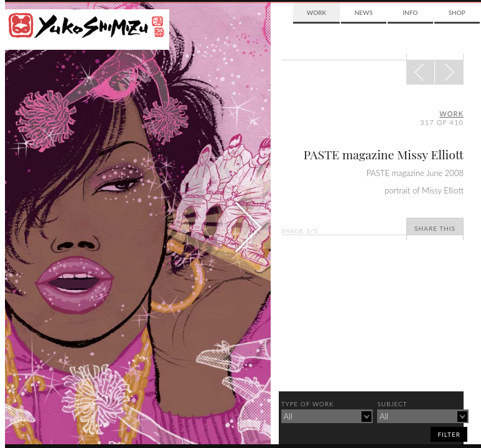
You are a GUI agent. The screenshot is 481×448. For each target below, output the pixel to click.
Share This (435, 228)
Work (316, 12)
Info (410, 12)
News (364, 12)
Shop (457, 12)
